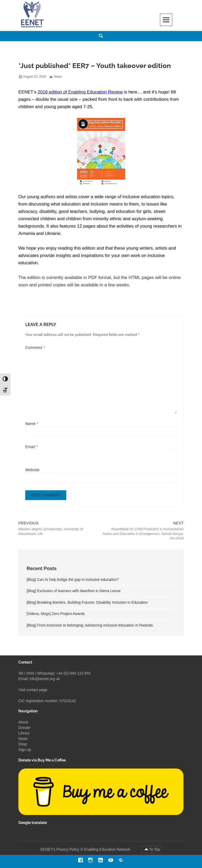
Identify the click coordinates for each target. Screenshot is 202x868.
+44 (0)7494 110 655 (73, 673)
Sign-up (25, 750)
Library (24, 733)
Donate (24, 728)
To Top (155, 850)
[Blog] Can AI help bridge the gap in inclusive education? (73, 580)
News (58, 77)
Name (32, 424)
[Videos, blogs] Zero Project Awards (56, 614)
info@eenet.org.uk (45, 679)
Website (32, 470)
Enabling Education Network (108, 850)
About (23, 722)
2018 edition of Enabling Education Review (80, 92)
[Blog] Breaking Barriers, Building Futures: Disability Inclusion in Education (87, 603)
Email (32, 447)
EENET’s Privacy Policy (60, 850)
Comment (35, 348)
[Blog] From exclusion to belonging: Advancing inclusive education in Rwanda (90, 626)
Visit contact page (33, 690)
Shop (23, 744)
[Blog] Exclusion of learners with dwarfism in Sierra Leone (74, 591)
